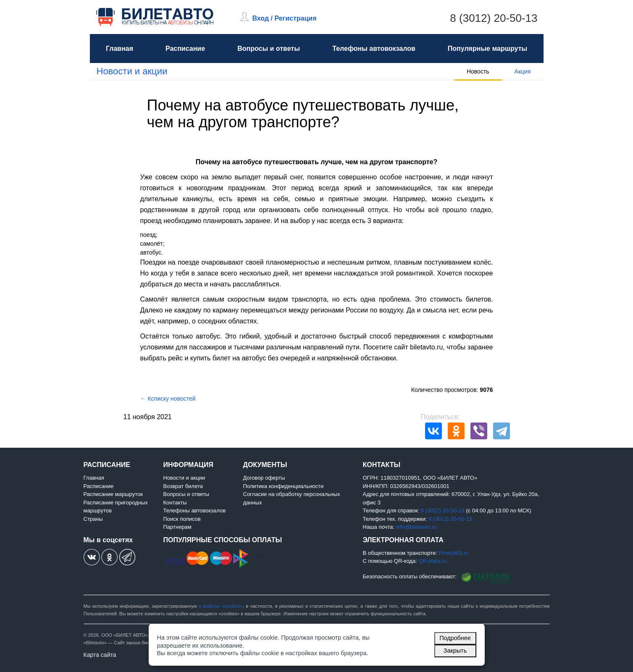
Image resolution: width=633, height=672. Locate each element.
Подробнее (455, 638)
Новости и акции (132, 71)
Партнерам (177, 527)
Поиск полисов (182, 519)
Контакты (175, 503)
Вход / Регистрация (285, 18)
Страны (93, 519)
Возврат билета (183, 486)
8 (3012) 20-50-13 (494, 18)
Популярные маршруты (487, 49)
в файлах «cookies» (221, 606)
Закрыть (455, 651)
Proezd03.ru (453, 553)
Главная (120, 49)
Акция (523, 71)
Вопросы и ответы (269, 49)
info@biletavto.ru (416, 527)
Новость (478, 71)
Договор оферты (264, 478)
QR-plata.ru (432, 561)
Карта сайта (100, 655)
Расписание (185, 49)
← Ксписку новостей (168, 399)
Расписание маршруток (113, 494)
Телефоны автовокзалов (374, 49)
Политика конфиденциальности (284, 486)
